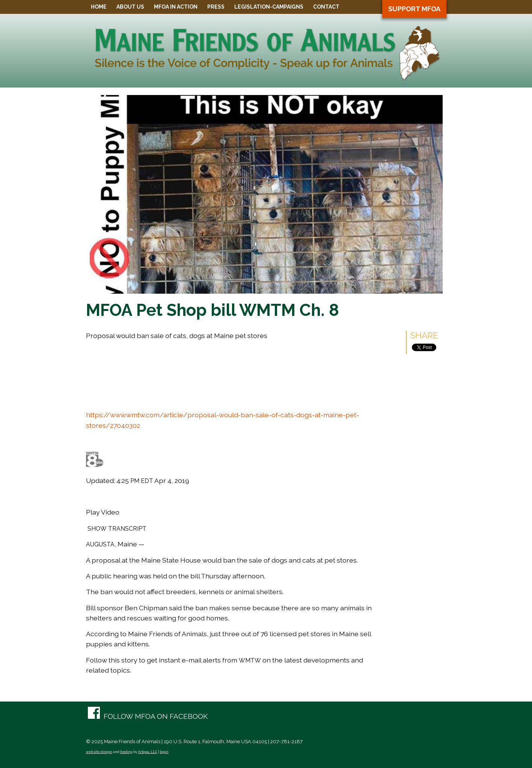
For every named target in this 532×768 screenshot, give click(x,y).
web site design (99, 752)
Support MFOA (414, 9)
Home (99, 7)
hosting (126, 752)
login (164, 752)
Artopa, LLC (148, 752)
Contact (326, 7)
